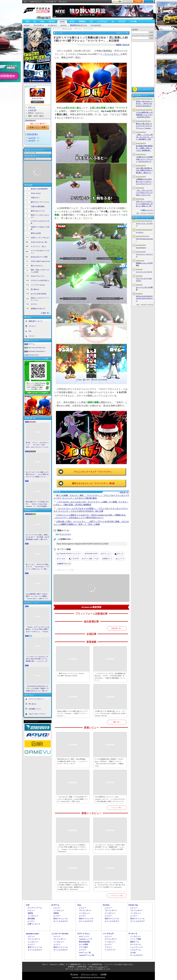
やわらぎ (65, 564)
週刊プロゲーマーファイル (40, 202)
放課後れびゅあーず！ (38, 309)
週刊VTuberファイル (38, 211)
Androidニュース (86, 939)
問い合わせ (63, 2)
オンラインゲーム (35, 908)
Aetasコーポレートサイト (37, 714)
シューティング (136, 947)
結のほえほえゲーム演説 (39, 257)
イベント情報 (136, 939)
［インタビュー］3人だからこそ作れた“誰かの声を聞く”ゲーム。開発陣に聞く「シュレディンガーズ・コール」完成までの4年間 (37, 659)
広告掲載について (35, 709)
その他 (133, 953)
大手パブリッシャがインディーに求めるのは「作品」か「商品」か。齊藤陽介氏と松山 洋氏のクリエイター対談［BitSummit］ (144, 204)
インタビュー (52, 25)
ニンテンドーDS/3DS (60, 934)
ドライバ (32, 336)
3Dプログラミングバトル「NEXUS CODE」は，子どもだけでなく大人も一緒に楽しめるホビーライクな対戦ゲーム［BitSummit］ (110, 885)
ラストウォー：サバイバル (144, 255)
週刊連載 (31, 919)
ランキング (149, 1)
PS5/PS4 (52, 21)
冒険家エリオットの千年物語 (144, 264)
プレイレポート (39, 25)
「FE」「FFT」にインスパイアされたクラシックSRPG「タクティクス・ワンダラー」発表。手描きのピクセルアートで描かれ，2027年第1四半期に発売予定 (144, 193)
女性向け (82, 21)
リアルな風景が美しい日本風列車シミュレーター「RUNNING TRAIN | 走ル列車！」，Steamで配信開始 (144, 115)
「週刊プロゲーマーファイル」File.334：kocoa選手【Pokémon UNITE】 (71, 675)
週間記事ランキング (35, 321)
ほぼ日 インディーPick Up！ (40, 238)
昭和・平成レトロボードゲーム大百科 (40, 271)
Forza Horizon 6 (141, 248)
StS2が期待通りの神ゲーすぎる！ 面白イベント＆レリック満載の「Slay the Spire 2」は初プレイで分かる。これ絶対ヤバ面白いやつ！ (38, 596)
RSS (25, 2)
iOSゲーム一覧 (85, 953)
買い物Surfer (35, 289)
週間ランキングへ (148, 210)
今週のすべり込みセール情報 (40, 228)
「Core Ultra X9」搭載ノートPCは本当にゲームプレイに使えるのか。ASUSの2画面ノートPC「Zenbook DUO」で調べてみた (73, 799)
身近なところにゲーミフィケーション (40, 299)
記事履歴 (138, 1)
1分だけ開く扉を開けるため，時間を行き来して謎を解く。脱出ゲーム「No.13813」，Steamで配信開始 (144, 171)
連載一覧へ (46, 313)
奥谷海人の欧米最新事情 (39, 189)
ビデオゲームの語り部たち (40, 280)
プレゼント (32, 326)
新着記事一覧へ (117, 628)
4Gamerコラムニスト (38, 276)
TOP (27, 21)
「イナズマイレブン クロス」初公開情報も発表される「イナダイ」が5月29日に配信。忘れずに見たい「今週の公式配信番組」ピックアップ (110, 677)
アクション (107, 554)
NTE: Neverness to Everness (144, 240)
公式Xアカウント (36, 2)
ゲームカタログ (96, 25)
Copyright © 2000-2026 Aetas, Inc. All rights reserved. (88, 977)
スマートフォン (83, 934)
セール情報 (83, 944)
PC (35, 21)
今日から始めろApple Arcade (40, 261)
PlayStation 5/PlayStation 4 (37, 351)
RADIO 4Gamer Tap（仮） (39, 242)
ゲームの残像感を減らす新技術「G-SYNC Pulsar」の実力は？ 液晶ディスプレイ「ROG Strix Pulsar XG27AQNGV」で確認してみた (109, 762)
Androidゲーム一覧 (86, 955)
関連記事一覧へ (125, 492)
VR (91, 21)
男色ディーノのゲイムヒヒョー (40, 216)
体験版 (30, 913)
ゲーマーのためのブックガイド (40, 252)
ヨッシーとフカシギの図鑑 (144, 288)
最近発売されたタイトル (78, 25)
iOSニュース (84, 936)
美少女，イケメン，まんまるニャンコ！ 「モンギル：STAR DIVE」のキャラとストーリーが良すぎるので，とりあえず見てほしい (38, 445)
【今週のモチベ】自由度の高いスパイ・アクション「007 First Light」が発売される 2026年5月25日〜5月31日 (110, 713)
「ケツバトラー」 (111, 54)
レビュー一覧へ (117, 808)
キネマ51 (34, 304)
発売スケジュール (61, 919)
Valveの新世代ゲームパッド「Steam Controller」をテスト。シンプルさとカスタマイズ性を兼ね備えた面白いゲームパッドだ (110, 799)
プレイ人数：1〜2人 (91, 559)
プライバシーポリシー (36, 699)
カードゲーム (136, 944)
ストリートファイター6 (144, 272)
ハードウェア (102, 21)
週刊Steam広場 (36, 233)
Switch (62, 22)
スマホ (72, 21)
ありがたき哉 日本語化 (39, 294)
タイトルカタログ (61, 921)
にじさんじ (140, 232)
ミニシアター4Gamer (38, 285)
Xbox (42, 21)
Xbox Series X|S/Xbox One (37, 348)
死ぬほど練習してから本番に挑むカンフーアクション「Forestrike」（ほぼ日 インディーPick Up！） (72, 713)
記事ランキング (34, 924)
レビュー (27, 25)
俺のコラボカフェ (37, 266)
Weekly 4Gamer (36, 193)
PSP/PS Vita (133, 905)
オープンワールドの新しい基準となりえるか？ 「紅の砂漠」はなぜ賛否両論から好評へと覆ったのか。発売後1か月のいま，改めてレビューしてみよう (37, 537)
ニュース (32, 138)
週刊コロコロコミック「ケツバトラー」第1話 (93, 483)
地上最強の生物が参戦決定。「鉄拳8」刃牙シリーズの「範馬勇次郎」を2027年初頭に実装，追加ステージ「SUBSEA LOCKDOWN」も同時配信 (144, 148)
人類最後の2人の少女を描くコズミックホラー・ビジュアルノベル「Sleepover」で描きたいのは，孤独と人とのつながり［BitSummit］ (144, 182)
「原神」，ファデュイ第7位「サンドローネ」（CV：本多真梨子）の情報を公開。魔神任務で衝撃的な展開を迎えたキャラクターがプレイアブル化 (144, 137)
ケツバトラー (37, 99)
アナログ (122, 21)
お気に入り (127, 1)
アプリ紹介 (83, 947)
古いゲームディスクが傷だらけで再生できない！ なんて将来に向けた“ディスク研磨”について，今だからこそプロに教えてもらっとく (37, 475)
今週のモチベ (35, 198)
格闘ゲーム (135, 942)
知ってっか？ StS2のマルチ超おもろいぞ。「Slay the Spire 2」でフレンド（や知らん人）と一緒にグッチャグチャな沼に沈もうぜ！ (38, 567)
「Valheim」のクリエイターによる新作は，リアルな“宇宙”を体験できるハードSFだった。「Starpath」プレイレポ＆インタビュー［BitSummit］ (38, 629)
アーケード (133, 934)
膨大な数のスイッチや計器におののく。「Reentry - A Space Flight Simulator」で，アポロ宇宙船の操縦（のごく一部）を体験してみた (37, 504)
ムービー (63, 25)
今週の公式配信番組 (38, 206)
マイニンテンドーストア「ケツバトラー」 (93, 472)
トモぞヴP (32, 110)
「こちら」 (101, 967)
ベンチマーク (110, 950)
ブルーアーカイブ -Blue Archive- (144, 280)
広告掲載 (103, 974)
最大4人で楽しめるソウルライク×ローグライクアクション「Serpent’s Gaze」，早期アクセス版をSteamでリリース (144, 126)
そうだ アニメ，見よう (39, 246)
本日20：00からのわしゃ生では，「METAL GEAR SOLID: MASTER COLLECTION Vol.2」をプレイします (144, 104)
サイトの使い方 (51, 2)
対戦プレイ (108, 559)
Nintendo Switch (33, 355)
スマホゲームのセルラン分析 (40, 222)
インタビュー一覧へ (117, 896)
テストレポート (111, 939)
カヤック (32, 107)
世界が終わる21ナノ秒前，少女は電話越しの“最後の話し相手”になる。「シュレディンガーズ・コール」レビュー (72, 761)
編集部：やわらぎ (123, 45)
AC (113, 21)
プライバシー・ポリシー (89, 974)
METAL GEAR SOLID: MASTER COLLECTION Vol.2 (144, 298)
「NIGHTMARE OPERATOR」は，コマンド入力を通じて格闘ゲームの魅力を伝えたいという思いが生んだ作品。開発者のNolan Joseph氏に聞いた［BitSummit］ (38, 689)
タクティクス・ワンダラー (144, 224)
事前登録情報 (84, 942)
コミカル (62, 559)
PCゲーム (32, 344)
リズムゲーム (136, 950)
